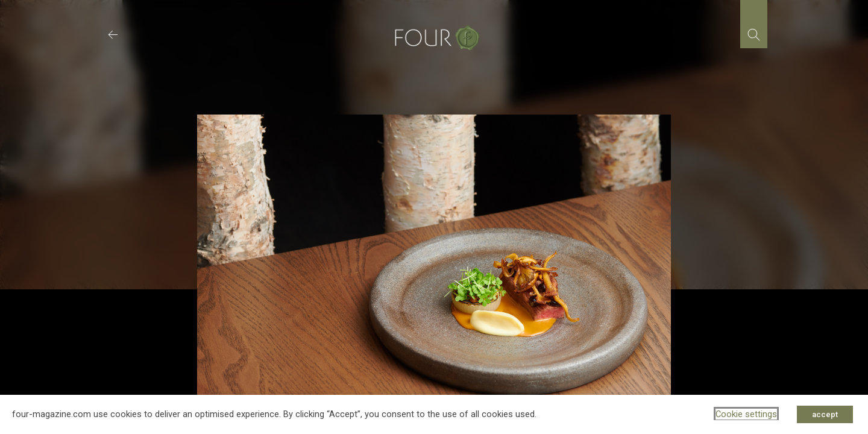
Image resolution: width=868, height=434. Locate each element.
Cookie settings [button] (746, 414)
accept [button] (825, 414)
